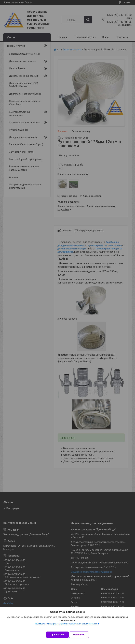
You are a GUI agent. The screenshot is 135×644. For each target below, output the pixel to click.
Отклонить (79, 635)
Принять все (57, 635)
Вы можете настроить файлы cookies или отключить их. (66, 624)
